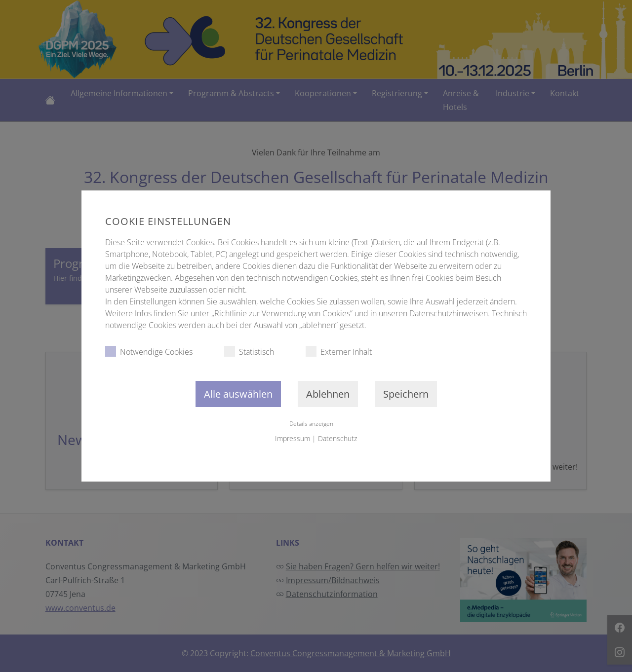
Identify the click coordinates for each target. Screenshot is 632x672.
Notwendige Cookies (149, 352)
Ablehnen (328, 394)
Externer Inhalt (339, 352)
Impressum (293, 438)
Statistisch (249, 352)
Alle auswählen (238, 394)
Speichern (406, 394)
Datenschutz (337, 438)
